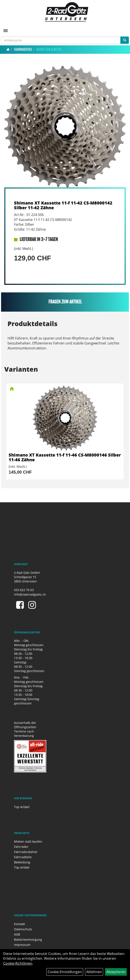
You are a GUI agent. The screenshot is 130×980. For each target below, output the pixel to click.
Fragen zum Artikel (65, 302)
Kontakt (19, 924)
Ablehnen (94, 972)
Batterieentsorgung (28, 940)
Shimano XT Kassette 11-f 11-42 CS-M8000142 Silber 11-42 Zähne (63, 205)
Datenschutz (23, 929)
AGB (17, 934)
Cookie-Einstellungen (65, 972)
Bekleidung (22, 862)
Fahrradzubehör (26, 852)
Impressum (22, 945)
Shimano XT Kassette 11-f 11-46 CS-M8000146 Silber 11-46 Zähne (65, 457)
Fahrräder (21, 847)
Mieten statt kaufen (28, 841)
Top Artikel (22, 807)
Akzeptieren (116, 972)
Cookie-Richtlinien (18, 963)
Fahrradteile (23, 49)
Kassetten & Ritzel (49, 49)
